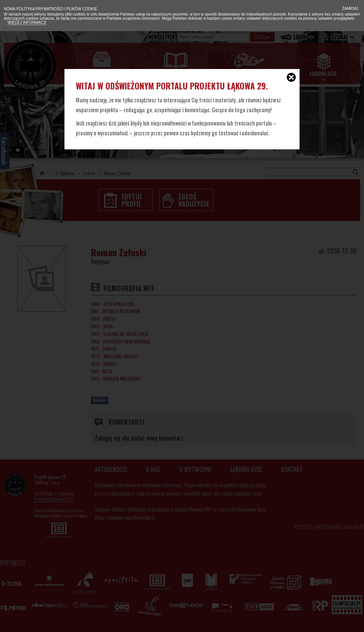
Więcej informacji (27, 23)
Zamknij (350, 9)
